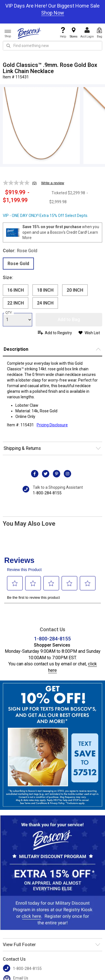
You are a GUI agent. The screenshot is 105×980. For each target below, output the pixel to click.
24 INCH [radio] (45, 303)
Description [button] (16, 349)
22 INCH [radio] (16, 303)
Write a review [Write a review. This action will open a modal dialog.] (53, 183)
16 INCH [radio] (16, 290)
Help (63, 33)
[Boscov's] (29, 33)
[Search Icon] (8, 46)
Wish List (92, 333)
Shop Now (53, 13)
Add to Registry (58, 333)
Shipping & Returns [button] (22, 448)
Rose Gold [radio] (18, 264)
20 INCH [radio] (75, 290)
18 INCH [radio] (45, 290)
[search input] (53, 46)
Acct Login (87, 33)
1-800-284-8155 (47, 493)
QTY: (9, 313)
